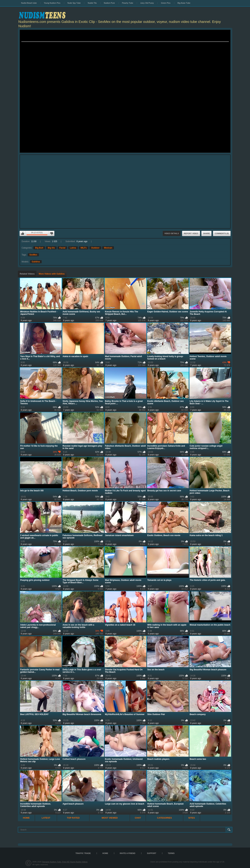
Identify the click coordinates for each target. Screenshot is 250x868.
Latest (46, 818)
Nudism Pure (109, 3)
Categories (164, 818)
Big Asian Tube (184, 3)
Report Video (191, 233)
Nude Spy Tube (74, 3)
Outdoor (95, 248)
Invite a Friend (128, 853)
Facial (62, 248)
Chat (138, 818)
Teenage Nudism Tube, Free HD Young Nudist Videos (65, 862)
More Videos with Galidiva (52, 274)
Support (152, 853)
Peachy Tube (128, 3)
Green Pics (166, 3)
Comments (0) (222, 233)
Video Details (172, 233)
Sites (192, 818)
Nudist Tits (92, 3)
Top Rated (73, 818)
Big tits (51, 248)
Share (207, 233)
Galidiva (36, 262)
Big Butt (39, 248)
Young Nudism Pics (52, 3)
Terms (171, 853)
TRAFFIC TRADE (83, 853)
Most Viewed (110, 818)
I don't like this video (51, 233)
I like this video (23, 233)
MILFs (84, 248)
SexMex (33, 255)
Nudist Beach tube (29, 3)
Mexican (108, 248)
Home (26, 818)
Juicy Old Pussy (147, 3)
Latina (73, 248)
